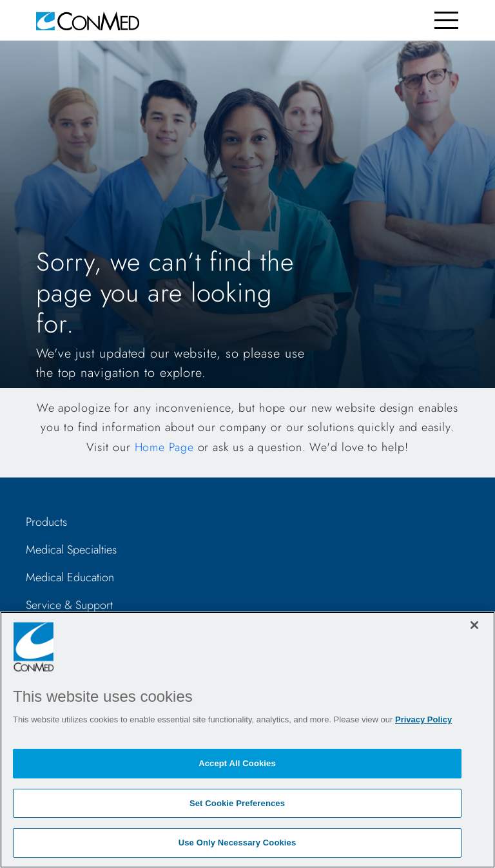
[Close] (474, 625)
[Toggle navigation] (446, 20)
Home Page (164, 447)
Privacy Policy (423, 719)
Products (46, 522)
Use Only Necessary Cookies (238, 843)
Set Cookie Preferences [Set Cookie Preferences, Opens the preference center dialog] (237, 803)
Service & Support (69, 605)
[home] (88, 20)
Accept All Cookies (237, 763)
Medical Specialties (71, 550)
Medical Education (70, 577)
